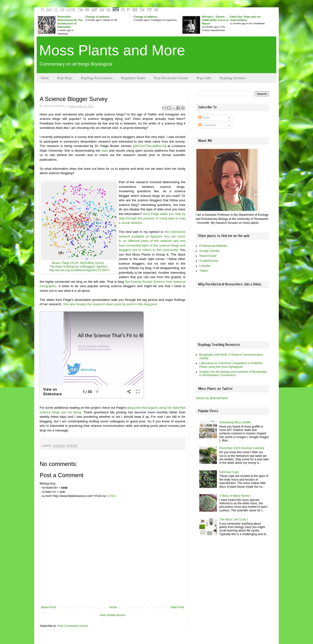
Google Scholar (209, 251)
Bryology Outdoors (233, 78)
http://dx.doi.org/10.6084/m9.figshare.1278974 (79, 270)
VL (74, 10)
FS (43, 10)
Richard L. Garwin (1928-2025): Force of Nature (215, 20)
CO (68, 10)
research (59, 446)
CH (62, 10)
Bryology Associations (97, 78)
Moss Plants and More (112, 50)
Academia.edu (209, 261)
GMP (94, 10)
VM (156, 10)
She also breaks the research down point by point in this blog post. (111, 304)
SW (142, 10)
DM (87, 10)
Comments (207, 125)
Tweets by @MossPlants (212, 398)
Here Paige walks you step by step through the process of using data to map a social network (152, 218)
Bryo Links (204, 78)
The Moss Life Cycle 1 (234, 520)
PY (129, 10)
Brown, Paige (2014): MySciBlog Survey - (79, 263)
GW (102, 10)
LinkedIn (205, 266)
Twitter (204, 271)
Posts (204, 118)
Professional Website (213, 246)
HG (108, 10)
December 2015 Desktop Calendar (242, 448)
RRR (135, 10)
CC (56, 10)
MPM (116, 10)
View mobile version (113, 615)
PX (123, 10)
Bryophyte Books (133, 78)
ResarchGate (208, 256)
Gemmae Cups (229, 472)
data (105, 151)
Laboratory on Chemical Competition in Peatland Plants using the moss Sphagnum (231, 365)
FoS (113, 496)
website (72, 446)
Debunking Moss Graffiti (235, 422)
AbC (49, 10)
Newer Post (48, 607)
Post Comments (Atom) (73, 626)
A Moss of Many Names (235, 496)
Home (45, 78)
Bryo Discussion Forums (171, 78)
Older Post (177, 607)
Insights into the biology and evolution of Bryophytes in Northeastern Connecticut (233, 373)
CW (80, 10)
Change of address (97, 17)
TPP (149, 10)
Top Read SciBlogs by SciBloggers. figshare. (79, 267)
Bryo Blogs (65, 78)
